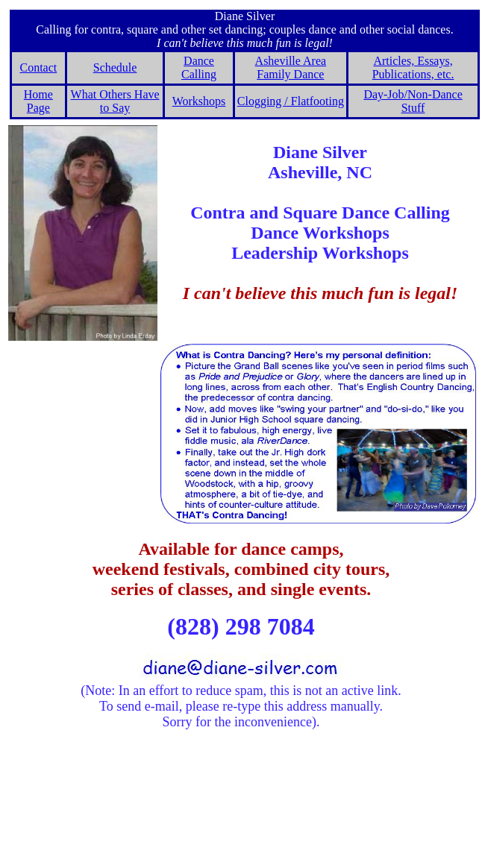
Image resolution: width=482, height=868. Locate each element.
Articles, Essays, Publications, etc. (413, 67)
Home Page (38, 101)
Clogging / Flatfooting (291, 101)
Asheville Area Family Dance (291, 67)
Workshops (199, 101)
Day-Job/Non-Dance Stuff (413, 101)
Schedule (115, 67)
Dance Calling (199, 67)
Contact (38, 67)
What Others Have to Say (115, 101)
